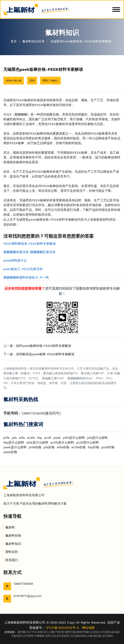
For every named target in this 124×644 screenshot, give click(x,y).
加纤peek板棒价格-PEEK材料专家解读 (44, 346)
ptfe (7, 438)
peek (57, 438)
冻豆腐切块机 (78, 636)
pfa (14, 438)
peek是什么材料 (15, 447)
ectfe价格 (78, 447)
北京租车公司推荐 (100, 632)
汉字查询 (28, 636)
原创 (32, 81)
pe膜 (89, 636)
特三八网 (49, 632)
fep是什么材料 (14, 442)
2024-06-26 (14, 81)
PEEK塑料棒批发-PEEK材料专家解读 (30, 244)
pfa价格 (49, 447)
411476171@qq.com (28, 596)
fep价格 (94, 447)
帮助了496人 (50, 81)
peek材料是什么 (15, 260)
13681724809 (23, 584)
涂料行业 (50, 636)
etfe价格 (63, 447)
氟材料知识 (13, 544)
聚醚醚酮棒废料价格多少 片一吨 (26, 277)
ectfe (31, 438)
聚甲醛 (22, 632)
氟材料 (10, 527)
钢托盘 (97, 636)
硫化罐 (115, 632)
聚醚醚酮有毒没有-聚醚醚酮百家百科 (29, 252)
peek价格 (10, 452)
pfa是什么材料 (98, 438)
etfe (22, 438)
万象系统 (16, 636)
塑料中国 (70, 632)
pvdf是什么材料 (88, 442)
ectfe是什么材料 (62, 442)
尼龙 (40, 632)
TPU (33, 632)
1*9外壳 (59, 632)
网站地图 (88, 628)
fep (40, 438)
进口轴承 (107, 636)
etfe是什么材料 (37, 442)
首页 (14, 41)
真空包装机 (63, 636)
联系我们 (12, 560)
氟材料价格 (13, 535)
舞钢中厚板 (83, 632)
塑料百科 (12, 552)
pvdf (48, 438)
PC (28, 632)
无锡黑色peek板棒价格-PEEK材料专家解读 (81, 41)
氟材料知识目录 (34, 41)
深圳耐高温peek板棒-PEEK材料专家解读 (45, 354)
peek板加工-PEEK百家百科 (23, 269)
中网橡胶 (39, 636)
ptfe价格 (35, 447)
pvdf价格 (108, 447)
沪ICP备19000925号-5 (62, 628)
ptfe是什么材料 (74, 438)
